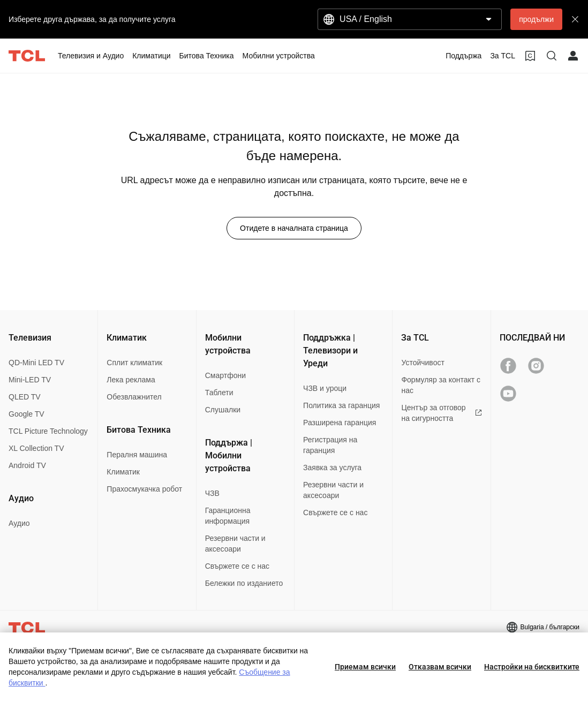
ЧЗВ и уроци (325, 388)
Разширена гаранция (340, 423)
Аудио (19, 523)
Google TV (27, 414)
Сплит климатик (134, 363)
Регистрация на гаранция (330, 445)
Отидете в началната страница (294, 228)
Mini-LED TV (30, 380)
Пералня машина (137, 455)
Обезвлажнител (134, 397)
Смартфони (225, 375)
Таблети (219, 393)
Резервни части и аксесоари (235, 544)
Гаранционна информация (228, 516)
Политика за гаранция (341, 405)
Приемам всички (365, 667)
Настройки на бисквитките (532, 667)
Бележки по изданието (244, 583)
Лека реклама (131, 380)
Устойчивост (423, 363)
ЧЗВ (212, 493)
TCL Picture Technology (48, 431)
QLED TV (25, 397)
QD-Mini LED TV (36, 363)
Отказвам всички (440, 667)
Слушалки (223, 410)
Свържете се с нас (237, 566)
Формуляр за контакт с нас (441, 385)
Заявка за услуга (332, 468)
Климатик (123, 472)
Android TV (27, 465)
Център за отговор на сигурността (441, 413)
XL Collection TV (36, 448)
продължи (536, 19)
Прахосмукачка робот (144, 489)
